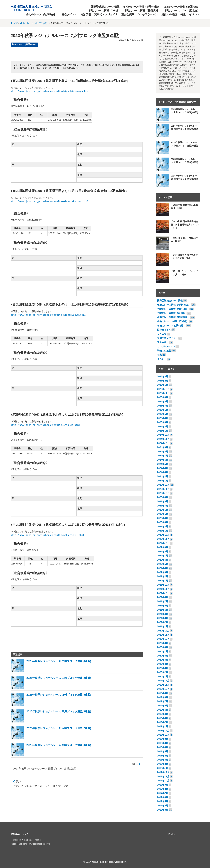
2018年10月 (163, 735)
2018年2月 (163, 764)
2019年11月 (163, 685)
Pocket (172, 834)
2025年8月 (163, 402)
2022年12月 (163, 535)
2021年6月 (163, 606)
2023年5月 (163, 514)
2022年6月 (163, 560)
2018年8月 (163, 743)
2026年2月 (163, 381)
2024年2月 (163, 476)
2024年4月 (163, 468)
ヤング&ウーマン (148, 14)
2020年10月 (163, 639)
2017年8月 (163, 789)
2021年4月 (163, 614)
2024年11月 (163, 439)
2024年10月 (163, 443)
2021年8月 (163, 597)
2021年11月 (163, 589)
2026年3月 (163, 376)
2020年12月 (163, 631)
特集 (183, 14)
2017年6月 (163, 797)
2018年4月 (163, 756)
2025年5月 (163, 414)
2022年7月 (163, 556)
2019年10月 (163, 689)
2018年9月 (163, 739)
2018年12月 (163, 731)
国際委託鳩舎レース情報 (105, 7)
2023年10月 (163, 493)
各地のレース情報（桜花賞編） (143, 11)
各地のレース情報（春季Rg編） (142, 7)
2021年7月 (163, 601)
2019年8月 (163, 697)
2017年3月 (163, 810)
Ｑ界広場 (86, 14)
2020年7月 (163, 652)
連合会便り (128, 14)
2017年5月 (163, 801)
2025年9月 (163, 397)
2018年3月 (163, 760)
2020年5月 (163, 660)
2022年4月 (163, 568)
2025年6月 (163, 410)
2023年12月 (163, 485)
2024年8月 (163, 452)
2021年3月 (163, 618)
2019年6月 (163, 706)
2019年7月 (163, 701)
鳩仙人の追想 (169, 14)
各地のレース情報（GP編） (105, 11)
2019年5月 (163, 710)
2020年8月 (163, 647)
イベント (194, 14)
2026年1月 (163, 385)
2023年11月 (163, 489)
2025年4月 (163, 418)
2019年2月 (163, 722)
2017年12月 (163, 772)
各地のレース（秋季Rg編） (42, 14)
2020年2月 (163, 672)
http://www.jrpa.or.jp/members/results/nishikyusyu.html (48, 315)
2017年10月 (163, 781)
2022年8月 (163, 552)
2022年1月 (163, 581)
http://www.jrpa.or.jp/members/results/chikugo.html (45, 425)
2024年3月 (163, 472)
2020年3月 (163, 668)
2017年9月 (163, 785)
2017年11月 (163, 776)
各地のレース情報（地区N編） (182, 7)
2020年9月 (163, 643)
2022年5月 (163, 564)
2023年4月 (163, 518)
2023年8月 (163, 501)
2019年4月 (163, 714)
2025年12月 (163, 389)
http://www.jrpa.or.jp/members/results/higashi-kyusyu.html (50, 91)
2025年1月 (163, 431)
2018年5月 (163, 751)
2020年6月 (163, 656)
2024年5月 (163, 464)
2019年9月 (163, 693)
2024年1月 (163, 481)
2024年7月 (163, 456)
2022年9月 (163, 547)
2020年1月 (163, 677)
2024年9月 (163, 447)
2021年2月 (163, 622)
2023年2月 (163, 527)
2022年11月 (163, 539)
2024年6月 (163, 460)
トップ (14, 23)
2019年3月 (163, 718)
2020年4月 (163, 664)
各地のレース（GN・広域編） (182, 11)
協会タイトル (69, 14)
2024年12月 (163, 435)
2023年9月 (163, 497)
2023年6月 (163, 510)
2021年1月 (163, 626)
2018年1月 (163, 768)
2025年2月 (163, 427)
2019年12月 (163, 681)
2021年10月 (163, 593)
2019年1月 (163, 726)
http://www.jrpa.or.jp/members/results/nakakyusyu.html (47, 535)
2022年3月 (163, 572)
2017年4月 (163, 806)
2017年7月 (163, 793)
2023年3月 (163, 522)
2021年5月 (163, 610)
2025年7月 (163, 406)
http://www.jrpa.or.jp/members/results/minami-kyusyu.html (50, 202)
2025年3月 (163, 422)
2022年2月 (163, 576)
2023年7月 (163, 506)
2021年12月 (163, 585)
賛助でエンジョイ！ (106, 14)
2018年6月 (163, 747)
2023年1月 (163, 531)
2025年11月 (163, 393)
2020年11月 (163, 635)
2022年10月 (163, 543)
